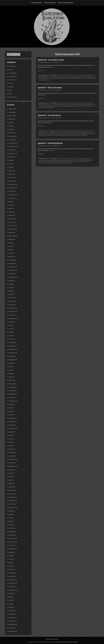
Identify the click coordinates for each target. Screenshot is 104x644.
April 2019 (11, 336)
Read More (41, 70)
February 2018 (12, 384)
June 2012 (11, 600)
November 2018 (13, 353)
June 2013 (11, 559)
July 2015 (11, 473)
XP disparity (56, 163)
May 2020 (11, 291)
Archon (67, 75)
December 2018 (13, 349)
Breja (78, 75)
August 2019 (12, 322)
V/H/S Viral (83, 78)
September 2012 (13, 590)
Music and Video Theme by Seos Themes (66, 642)
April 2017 (11, 411)
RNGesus (90, 160)
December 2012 (13, 580)
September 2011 (13, 631)
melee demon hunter (53, 160)
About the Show (36, 3)
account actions (60, 75)
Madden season (77, 105)
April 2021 (11, 253)
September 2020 (13, 277)
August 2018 (12, 363)
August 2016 (12, 432)
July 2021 (11, 243)
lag (71, 105)
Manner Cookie (43, 134)
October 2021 (12, 232)
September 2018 (13, 360)
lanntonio (72, 77)
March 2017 (12, 415)
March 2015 (12, 487)
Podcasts (11, 87)
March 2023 (12, 174)
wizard (56, 135)
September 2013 (13, 549)
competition (83, 103)
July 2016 (11, 435)
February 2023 (12, 177)
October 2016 (12, 425)
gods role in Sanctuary (62, 159)
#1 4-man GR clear (61, 131)
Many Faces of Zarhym (65, 3)
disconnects (91, 103)
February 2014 (12, 532)
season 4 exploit (74, 134)
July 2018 (11, 367)
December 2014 (13, 497)
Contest (10, 69)
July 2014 (11, 514)
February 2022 (12, 219)
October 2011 (12, 628)
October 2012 (12, 587)
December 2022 (13, 184)
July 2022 (11, 201)
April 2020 (11, 294)
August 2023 (12, 157)
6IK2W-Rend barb (72, 131)
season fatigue (56, 78)
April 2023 (11, 171)
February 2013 (12, 573)
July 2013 (11, 556)
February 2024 (12, 136)
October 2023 (12, 150)
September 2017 (13, 401)
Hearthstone (67, 132)
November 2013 (13, 542)
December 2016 (13, 422)
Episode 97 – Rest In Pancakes (50, 88)
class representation (86, 75)
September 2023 (13, 153)
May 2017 (11, 408)
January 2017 (12, 418)
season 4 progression (50, 162)
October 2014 (12, 504)
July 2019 (11, 325)
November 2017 (13, 394)
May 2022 (11, 208)
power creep (59, 134)
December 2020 (13, 267)
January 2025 (12, 112)
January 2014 (12, 535)
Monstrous (42, 78)
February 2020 (12, 301)
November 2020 (13, 270)
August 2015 (12, 470)
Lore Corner (12, 80)
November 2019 (13, 312)
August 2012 (12, 593)
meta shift (88, 77)
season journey (83, 134)
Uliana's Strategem (83, 162)
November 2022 (13, 188)
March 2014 (12, 528)
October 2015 (12, 463)
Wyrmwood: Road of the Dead (67, 135)
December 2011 (13, 621)
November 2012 (13, 583)
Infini (91, 132)
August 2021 (12, 239)
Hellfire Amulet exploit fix (61, 77)
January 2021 (12, 263)
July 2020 (11, 284)
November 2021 (13, 229)
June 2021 (11, 246)
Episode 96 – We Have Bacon (49, 115)
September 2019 (13, 318)
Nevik (47, 78)
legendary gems (84, 159)
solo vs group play (68, 106)
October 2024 (12, 116)
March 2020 (12, 298)
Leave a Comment (48, 107)
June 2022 (11, 205)
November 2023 (13, 146)
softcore (60, 106)
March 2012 (12, 611)
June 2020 (11, 288)
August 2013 (12, 552)
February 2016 (12, 453)
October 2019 (12, 315)
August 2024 (12, 119)
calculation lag (75, 103)
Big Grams (63, 103)
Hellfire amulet (76, 132)
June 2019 (11, 329)
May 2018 (11, 373)
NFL (50, 78)
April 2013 (11, 566)
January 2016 (12, 456)
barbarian (73, 75)
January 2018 (12, 387)
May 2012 (11, 604)
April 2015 (11, 483)
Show (47, 75)
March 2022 (12, 215)
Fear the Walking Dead (45, 105)
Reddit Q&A (84, 160)
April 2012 (11, 607)
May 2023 (11, 167)
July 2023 (11, 160)
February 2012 (12, 614)
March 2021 (12, 257)
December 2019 (13, 308)
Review (11, 90)
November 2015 (13, 459)
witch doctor (91, 78)
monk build (67, 160)
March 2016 (12, 449)
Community (12, 66)
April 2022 (11, 212)
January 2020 (12, 305)
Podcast (11, 83)
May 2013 (11, 563)
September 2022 (13, 195)
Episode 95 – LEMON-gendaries (50, 143)
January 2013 (12, 576)
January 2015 (12, 494)
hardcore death (57, 105)
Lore (91, 159)
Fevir (51, 77)
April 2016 (11, 446)
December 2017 (13, 391)
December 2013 (13, 538)
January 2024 (12, 140)
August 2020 (12, 281)
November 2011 (13, 624)
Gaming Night (13, 73)
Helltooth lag (66, 105)
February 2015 (12, 490)
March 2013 (12, 569)
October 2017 (12, 398)
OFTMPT (77, 160)
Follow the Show (50, 3)
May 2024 (11, 129)
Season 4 (54, 106)
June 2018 (11, 370)
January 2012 (12, 618)
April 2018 (11, 377)
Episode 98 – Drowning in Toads (51, 60)
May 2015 (11, 480)
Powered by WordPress (52, 639)
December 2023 (13, 143)
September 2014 (13, 508)
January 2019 (12, 346)
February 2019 (12, 343)
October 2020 (12, 274)
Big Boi (58, 103)
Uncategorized (13, 97)
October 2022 (12, 191)
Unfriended (72, 78)
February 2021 (12, 260)
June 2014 (11, 518)
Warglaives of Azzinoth (45, 163)
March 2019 (12, 339)
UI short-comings (72, 162)
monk (93, 77)
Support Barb (65, 78)
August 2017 (12, 404)
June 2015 (11, 477)
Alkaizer (80, 131)
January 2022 (12, 222)
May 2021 (11, 250)
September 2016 (13, 428)
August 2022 (12, 198)
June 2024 (11, 126)
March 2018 (12, 380)
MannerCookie (80, 77)
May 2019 (11, 332)
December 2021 (13, 226)
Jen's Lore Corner (74, 159)
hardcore (60, 132)
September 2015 (13, 466)
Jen (60, 62)
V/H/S (78, 78)
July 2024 (11, 122)
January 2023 (12, 181)
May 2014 (11, 521)
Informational (13, 76)
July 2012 (11, 597)
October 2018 (12, 356)
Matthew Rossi (43, 160)
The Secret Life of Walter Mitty (82, 106)
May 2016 (11, 442)
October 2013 (12, 545)
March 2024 (12, 133)
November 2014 (13, 501)
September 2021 (13, 236)
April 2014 (11, 525)
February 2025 (12, 109)
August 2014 (12, 511)
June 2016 (11, 439)
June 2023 (11, 164)
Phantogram (48, 106)
